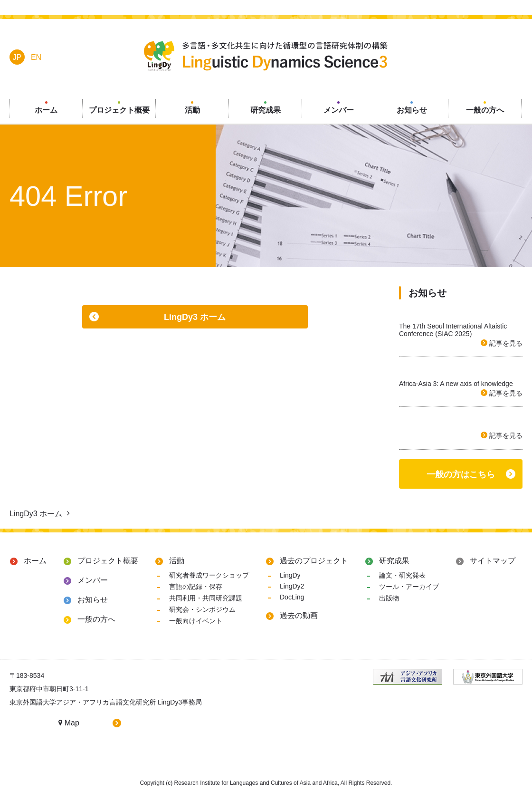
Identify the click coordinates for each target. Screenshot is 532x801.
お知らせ (93, 600)
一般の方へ (96, 619)
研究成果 (394, 561)
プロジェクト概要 (108, 561)
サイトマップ (493, 561)
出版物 (389, 598)
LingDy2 (292, 586)
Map (69, 723)
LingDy (290, 575)
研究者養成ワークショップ (209, 575)
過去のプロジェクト (314, 561)
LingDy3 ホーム (195, 317)
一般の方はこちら (461, 474)
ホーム (35, 561)
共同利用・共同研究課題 (206, 598)
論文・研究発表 (402, 575)
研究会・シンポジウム (202, 609)
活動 (177, 561)
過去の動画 (299, 615)
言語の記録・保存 (196, 587)
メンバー (93, 580)
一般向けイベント (196, 621)
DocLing (292, 597)
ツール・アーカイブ (409, 587)
